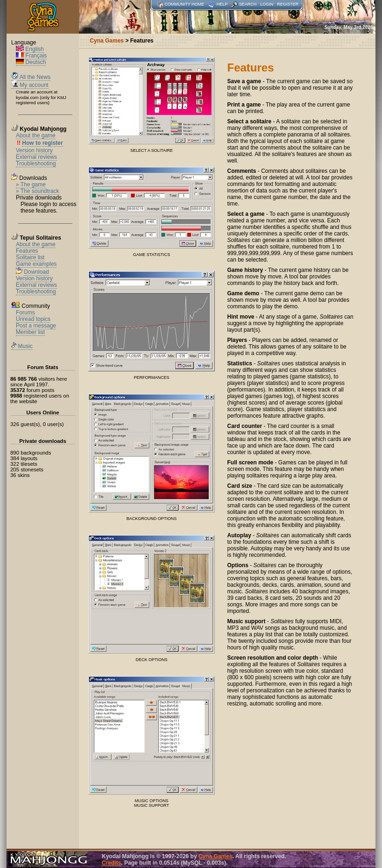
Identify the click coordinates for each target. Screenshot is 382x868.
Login (267, 4)
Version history (34, 150)
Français (31, 56)
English (30, 49)
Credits (111, 863)
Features (27, 251)
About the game (36, 135)
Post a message (36, 326)
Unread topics (33, 319)
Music (22, 346)
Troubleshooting (36, 164)
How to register (42, 143)
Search (248, 4)
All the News (31, 77)
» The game (31, 185)
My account (30, 85)
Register (288, 4)
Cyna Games (216, 856)
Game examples (36, 264)
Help (222, 4)
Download (36, 272)
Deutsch (31, 62)
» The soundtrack (38, 191)
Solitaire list (30, 257)
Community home (184, 4)
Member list (30, 332)
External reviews (36, 157)
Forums (25, 313)
